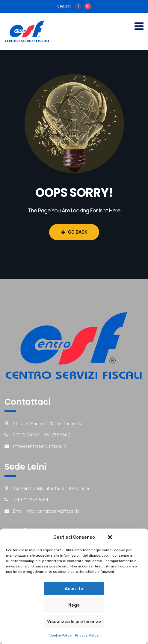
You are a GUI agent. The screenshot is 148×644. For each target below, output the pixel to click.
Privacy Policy (87, 635)
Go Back (74, 232)
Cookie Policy (61, 635)
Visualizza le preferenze (74, 622)
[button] (110, 537)
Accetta (74, 589)
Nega (74, 605)
